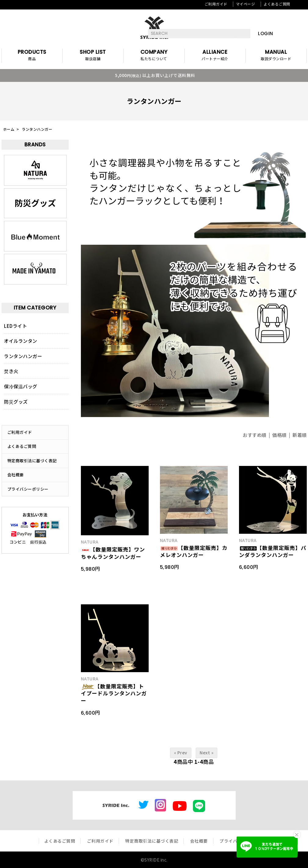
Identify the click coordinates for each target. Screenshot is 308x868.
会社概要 (16, 475)
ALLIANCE (215, 56)
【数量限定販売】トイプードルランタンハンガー (114, 693)
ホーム (9, 129)
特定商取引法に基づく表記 (32, 461)
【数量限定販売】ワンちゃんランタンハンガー (113, 553)
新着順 (300, 435)
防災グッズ (16, 401)
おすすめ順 (255, 435)
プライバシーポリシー (28, 489)
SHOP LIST (93, 56)
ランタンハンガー (37, 129)
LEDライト (15, 326)
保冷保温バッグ (21, 386)
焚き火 (11, 371)
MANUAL (276, 56)
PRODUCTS (32, 56)
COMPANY (154, 56)
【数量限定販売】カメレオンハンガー (194, 551)
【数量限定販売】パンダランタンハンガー (273, 551)
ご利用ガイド (216, 4)
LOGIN (266, 33)
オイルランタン (21, 341)
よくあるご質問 (277, 4)
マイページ (246, 4)
